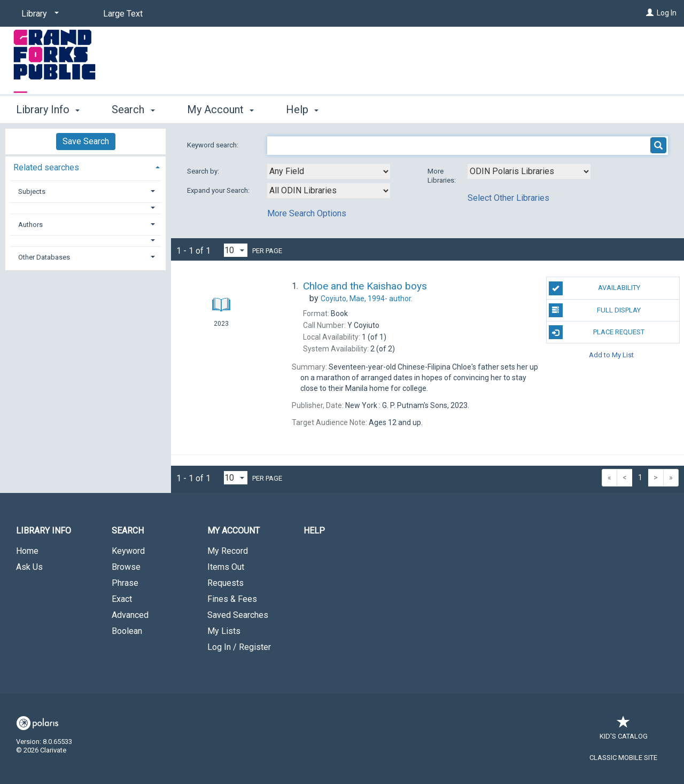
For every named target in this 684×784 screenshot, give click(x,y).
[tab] (85, 166)
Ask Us (29, 567)
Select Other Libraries (508, 198)
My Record (228, 551)
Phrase (125, 583)
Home (27, 551)
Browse (126, 567)
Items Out (226, 567)
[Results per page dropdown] (236, 250)
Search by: (204, 171)
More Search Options (307, 213)
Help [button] (302, 109)
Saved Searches (238, 615)
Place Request (597, 332)
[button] (86, 208)
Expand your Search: (219, 190)
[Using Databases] (529, 171)
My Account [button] (220, 109)
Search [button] (133, 109)
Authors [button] (30, 225)
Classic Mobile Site (623, 758)
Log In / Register (239, 647)
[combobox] (329, 171)
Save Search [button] (86, 141)
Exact (122, 599)
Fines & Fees (232, 599)
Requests (226, 583)
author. (367, 299)
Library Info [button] (48, 109)
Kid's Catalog (624, 731)
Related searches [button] (46, 167)
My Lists (224, 631)
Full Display (595, 310)
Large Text (123, 14)
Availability (594, 288)
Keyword (128, 551)
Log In (667, 13)
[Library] (38, 14)
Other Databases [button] (44, 257)
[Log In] (650, 13)
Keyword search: (213, 145)
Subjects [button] (32, 191)
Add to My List (611, 354)
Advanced (130, 615)
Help (314, 531)
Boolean (127, 631)
